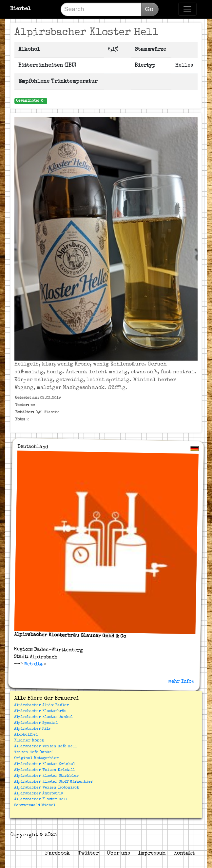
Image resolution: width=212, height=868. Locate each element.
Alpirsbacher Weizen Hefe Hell (45, 747)
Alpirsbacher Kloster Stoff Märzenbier (54, 782)
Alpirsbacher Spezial (36, 723)
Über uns (118, 854)
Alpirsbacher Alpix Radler (41, 706)
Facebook (58, 854)
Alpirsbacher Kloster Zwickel (45, 764)
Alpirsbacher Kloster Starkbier (46, 776)
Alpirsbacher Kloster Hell (41, 800)
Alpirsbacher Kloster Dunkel (43, 717)
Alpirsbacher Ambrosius (39, 794)
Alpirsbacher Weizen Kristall (44, 770)
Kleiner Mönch (29, 741)
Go (149, 9)
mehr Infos (181, 681)
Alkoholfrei (26, 735)
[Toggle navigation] (187, 9)
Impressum (152, 854)
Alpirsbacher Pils (32, 729)
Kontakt (184, 854)
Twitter (88, 854)
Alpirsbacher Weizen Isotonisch (47, 788)
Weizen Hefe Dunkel (34, 753)
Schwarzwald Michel (35, 806)
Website (33, 664)
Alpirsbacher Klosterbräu (40, 711)
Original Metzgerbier (36, 758)
